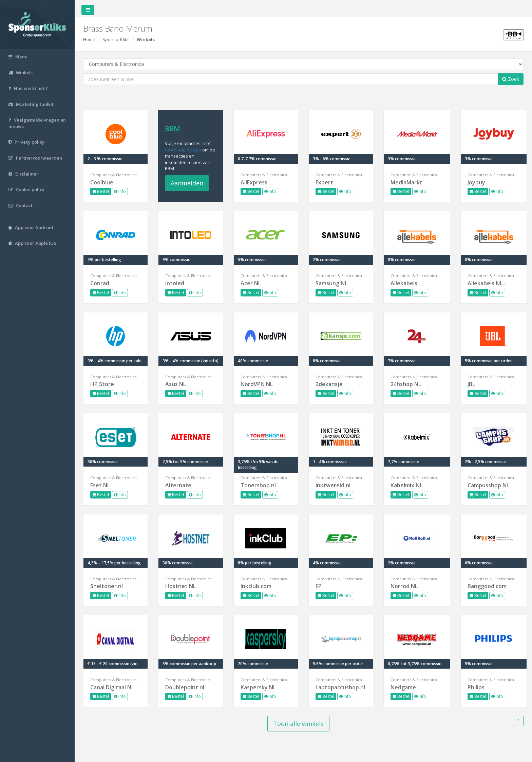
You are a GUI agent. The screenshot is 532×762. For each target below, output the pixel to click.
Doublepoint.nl (185, 687)
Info (120, 191)
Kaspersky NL (258, 687)
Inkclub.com (256, 586)
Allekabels (404, 283)
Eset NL (100, 485)
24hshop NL (406, 384)
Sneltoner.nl (107, 586)
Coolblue (102, 182)
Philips (476, 687)
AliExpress (254, 182)
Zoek (511, 79)
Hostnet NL (180, 586)
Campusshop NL (488, 485)
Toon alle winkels (298, 724)
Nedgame (403, 687)
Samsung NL (331, 283)
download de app (183, 150)
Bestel (101, 191)
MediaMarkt (406, 182)
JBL (471, 384)
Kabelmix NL (406, 485)
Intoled (175, 283)
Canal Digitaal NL (112, 687)
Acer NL (251, 283)
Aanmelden (187, 183)
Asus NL (176, 384)
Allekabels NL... (487, 283)
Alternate (178, 485)
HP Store (102, 384)
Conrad (100, 283)
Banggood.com (487, 586)
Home (89, 39)
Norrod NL (404, 586)
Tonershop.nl (258, 485)
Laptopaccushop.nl (340, 687)
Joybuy (476, 182)
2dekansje (329, 384)
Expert (324, 182)
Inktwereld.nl (333, 485)
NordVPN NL (257, 384)
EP (319, 586)
